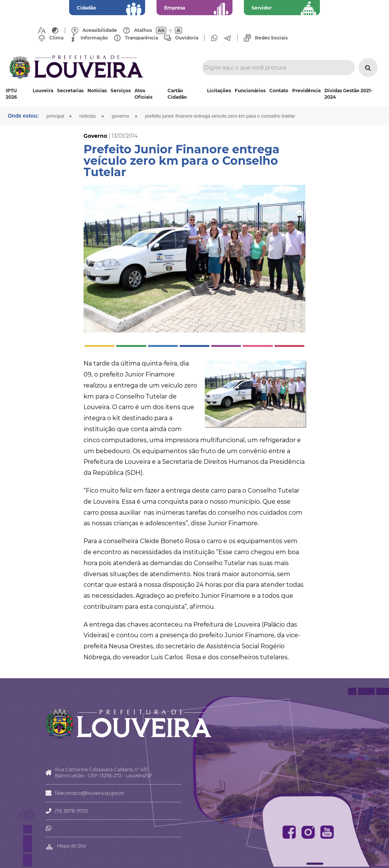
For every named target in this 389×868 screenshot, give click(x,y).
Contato (279, 91)
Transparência (142, 38)
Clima (56, 38)
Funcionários (250, 91)
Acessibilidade (100, 30)
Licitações (219, 91)
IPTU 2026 (11, 94)
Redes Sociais (271, 38)
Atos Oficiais (143, 94)
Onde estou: (23, 116)
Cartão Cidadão (177, 94)
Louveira (43, 91)
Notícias (97, 91)
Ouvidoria (187, 38)
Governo (120, 116)
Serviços (121, 91)
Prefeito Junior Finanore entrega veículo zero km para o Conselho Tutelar (220, 116)
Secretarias (70, 91)
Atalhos (143, 30)
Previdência (306, 91)
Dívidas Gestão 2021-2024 (349, 94)
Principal (55, 116)
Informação (94, 38)
